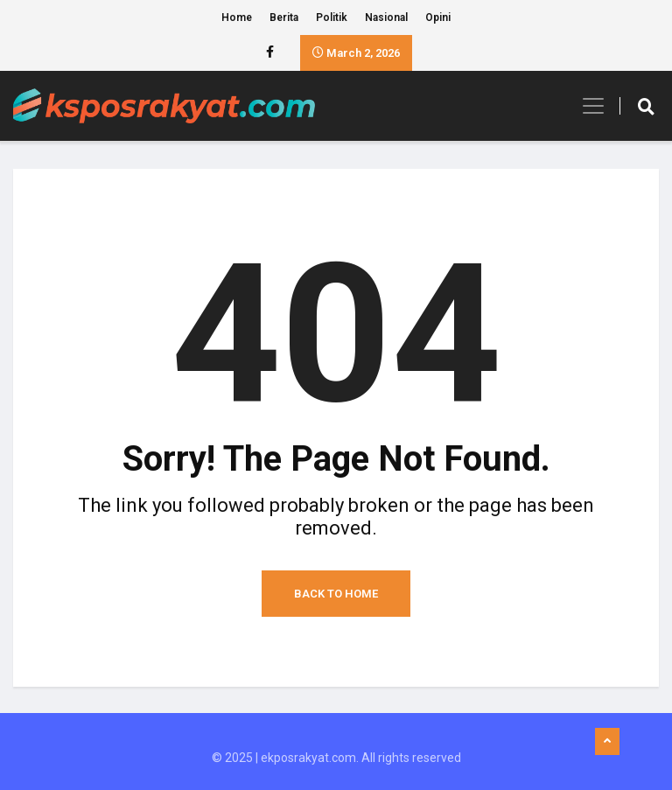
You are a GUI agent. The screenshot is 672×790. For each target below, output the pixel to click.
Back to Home (336, 594)
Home (237, 17)
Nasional (386, 17)
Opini (438, 17)
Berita (284, 17)
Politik (332, 17)
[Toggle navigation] (588, 106)
